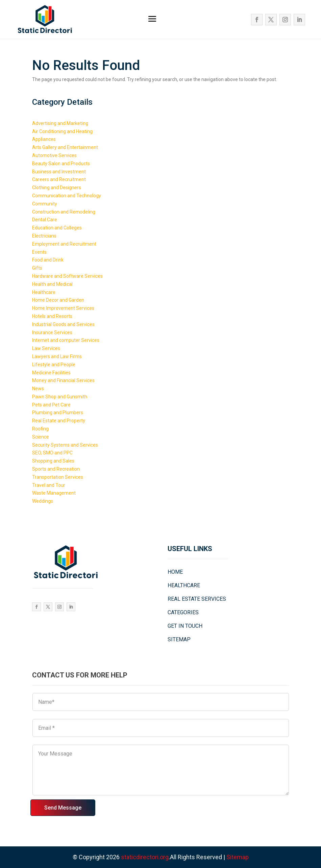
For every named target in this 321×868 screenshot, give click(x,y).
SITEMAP (179, 639)
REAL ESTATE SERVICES (197, 599)
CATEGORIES (183, 612)
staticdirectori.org (145, 857)
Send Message (63, 808)
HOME (175, 572)
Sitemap (238, 857)
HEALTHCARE (184, 585)
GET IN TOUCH (185, 626)
